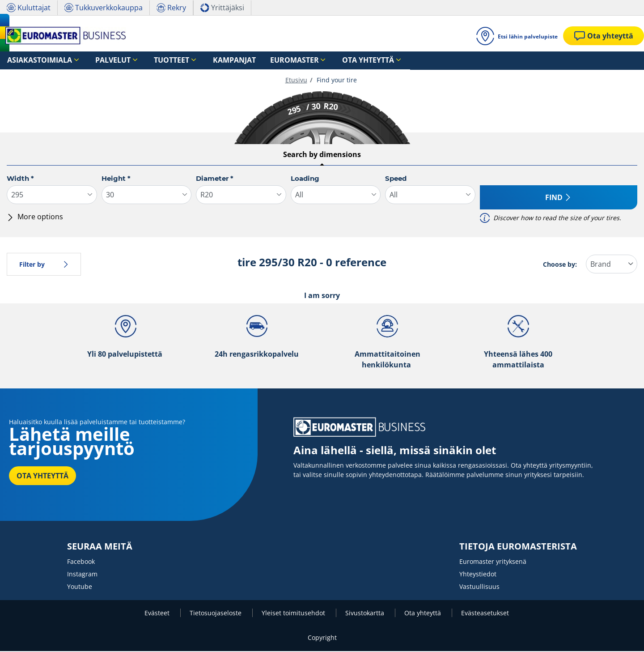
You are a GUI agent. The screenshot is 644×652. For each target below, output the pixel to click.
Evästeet (158, 614)
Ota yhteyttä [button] (301, 61)
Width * (20, 179)
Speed (396, 179)
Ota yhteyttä (424, 614)
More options (35, 217)
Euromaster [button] (240, 61)
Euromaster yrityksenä (493, 562)
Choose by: (560, 265)
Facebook (81, 562)
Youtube (80, 587)
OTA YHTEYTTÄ (42, 477)
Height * (116, 179)
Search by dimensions (322, 155)
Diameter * (215, 179)
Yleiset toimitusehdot (294, 614)
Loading (305, 179)
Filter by (44, 265)
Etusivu (296, 81)
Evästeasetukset (485, 614)
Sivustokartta (366, 614)
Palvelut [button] (94, 61)
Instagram (82, 575)
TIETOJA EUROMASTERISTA (518, 547)
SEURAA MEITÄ (100, 547)
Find (558, 198)
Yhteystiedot (478, 575)
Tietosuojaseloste (216, 614)
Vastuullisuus (479, 587)
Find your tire (336, 81)
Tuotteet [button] (142, 61)
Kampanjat (193, 61)
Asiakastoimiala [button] (33, 61)
